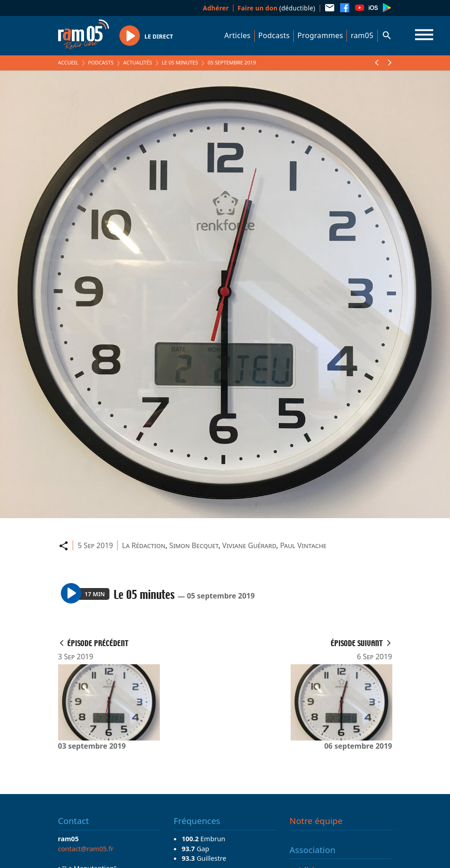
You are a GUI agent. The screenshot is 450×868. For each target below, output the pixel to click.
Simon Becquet (194, 545)
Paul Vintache (303, 545)
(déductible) (276, 8)
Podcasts (274, 35)
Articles (237, 35)
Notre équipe (316, 821)
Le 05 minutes (180, 62)
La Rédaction (144, 545)
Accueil (68, 62)
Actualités (138, 62)
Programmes (320, 35)
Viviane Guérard (249, 545)
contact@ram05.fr (86, 848)
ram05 (362, 35)
